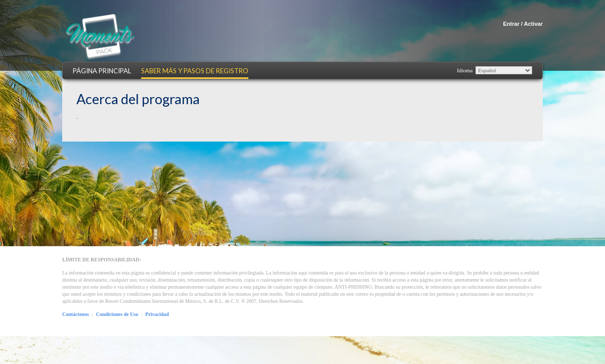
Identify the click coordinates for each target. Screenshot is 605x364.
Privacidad (157, 314)
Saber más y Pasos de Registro (195, 71)
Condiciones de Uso (117, 314)
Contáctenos (76, 314)
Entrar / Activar (523, 24)
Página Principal (102, 71)
